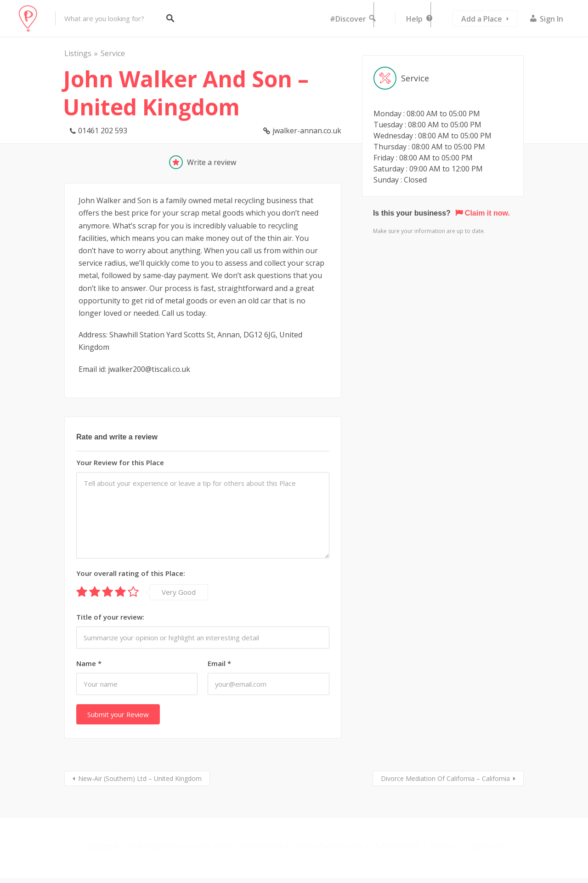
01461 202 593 (103, 131)
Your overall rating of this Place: (131, 573)
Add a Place (482, 19)
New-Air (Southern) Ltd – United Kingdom (140, 778)
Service (113, 53)
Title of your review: (110, 617)
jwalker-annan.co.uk (307, 131)
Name (89, 663)
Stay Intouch (486, 846)
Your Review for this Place (120, 462)
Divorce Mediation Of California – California (445, 778)
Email (219, 663)
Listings (78, 53)
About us (444, 846)
